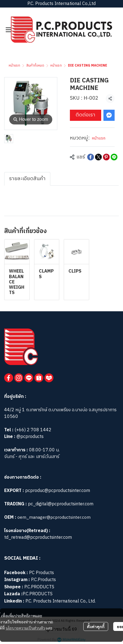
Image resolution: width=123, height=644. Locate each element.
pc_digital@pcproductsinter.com (61, 504)
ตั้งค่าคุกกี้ (96, 626)
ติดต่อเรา (86, 115)
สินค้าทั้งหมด (35, 66)
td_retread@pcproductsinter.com (38, 538)
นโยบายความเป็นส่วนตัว (25, 628)
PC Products (42, 573)
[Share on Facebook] (91, 157)
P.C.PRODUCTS (39, 587)
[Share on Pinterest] (106, 157)
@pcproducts (29, 437)
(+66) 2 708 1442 (33, 430)
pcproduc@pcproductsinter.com (58, 491)
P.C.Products (43, 580)
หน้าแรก (14, 66)
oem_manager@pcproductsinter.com (54, 517)
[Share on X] (98, 157)
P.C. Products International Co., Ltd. (61, 601)
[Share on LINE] (114, 157)
